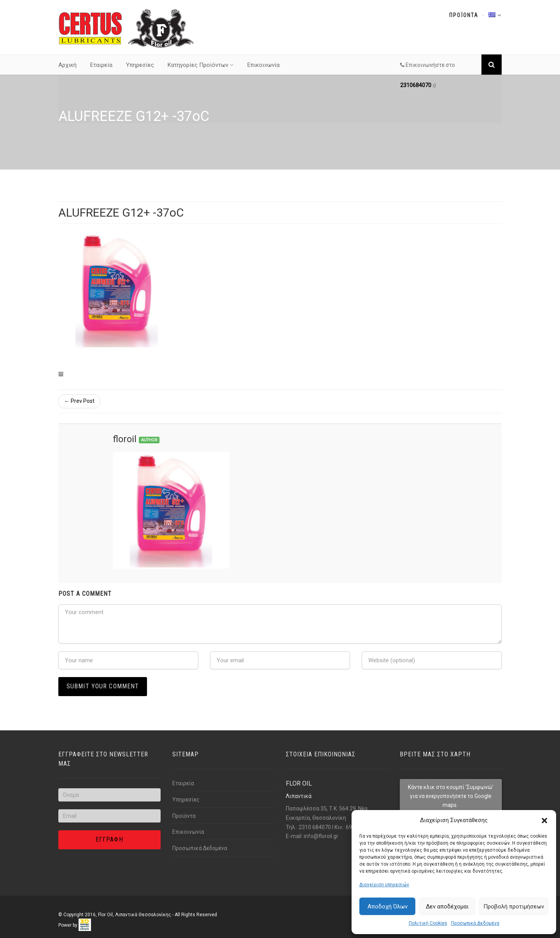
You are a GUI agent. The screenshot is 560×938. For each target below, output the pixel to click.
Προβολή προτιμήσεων (514, 906)
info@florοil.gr (321, 836)
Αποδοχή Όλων (388, 906)
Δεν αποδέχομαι (447, 906)
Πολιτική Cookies (428, 923)
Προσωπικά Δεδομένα (475, 923)
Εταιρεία (101, 65)
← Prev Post (79, 401)
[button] (544, 821)
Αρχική (67, 65)
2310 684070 (315, 827)
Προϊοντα (464, 15)
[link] (85, 925)
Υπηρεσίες (140, 65)
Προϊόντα (184, 816)
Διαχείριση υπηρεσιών (384, 885)
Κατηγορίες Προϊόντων (201, 65)
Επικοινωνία (263, 65)
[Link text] (126, 28)
